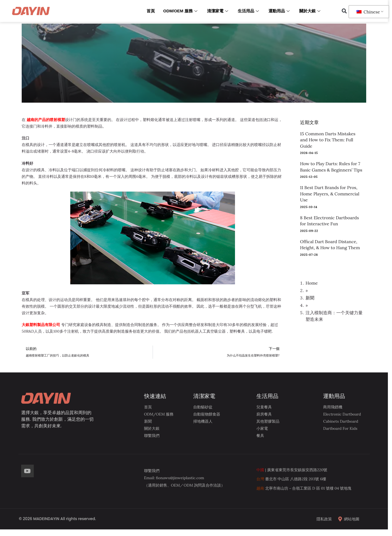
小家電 (262, 428)
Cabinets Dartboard (341, 421)
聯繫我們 (152, 436)
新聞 (310, 298)
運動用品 (280, 11)
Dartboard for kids (340, 428)
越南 (260, 488)
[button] (344, 11)
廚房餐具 (264, 414)
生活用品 (249, 11)
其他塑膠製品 (268, 421)
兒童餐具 (264, 407)
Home (312, 283)
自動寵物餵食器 (207, 414)
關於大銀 (310, 11)
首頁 (151, 11)
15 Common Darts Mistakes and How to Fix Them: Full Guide (328, 140)
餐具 (260, 436)
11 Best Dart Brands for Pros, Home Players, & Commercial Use (330, 194)
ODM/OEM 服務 (181, 11)
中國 (260, 470)
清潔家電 (218, 11)
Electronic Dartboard (342, 414)
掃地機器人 (203, 421)
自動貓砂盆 (203, 407)
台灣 (260, 479)
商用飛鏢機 (333, 407)
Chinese (368, 12)
